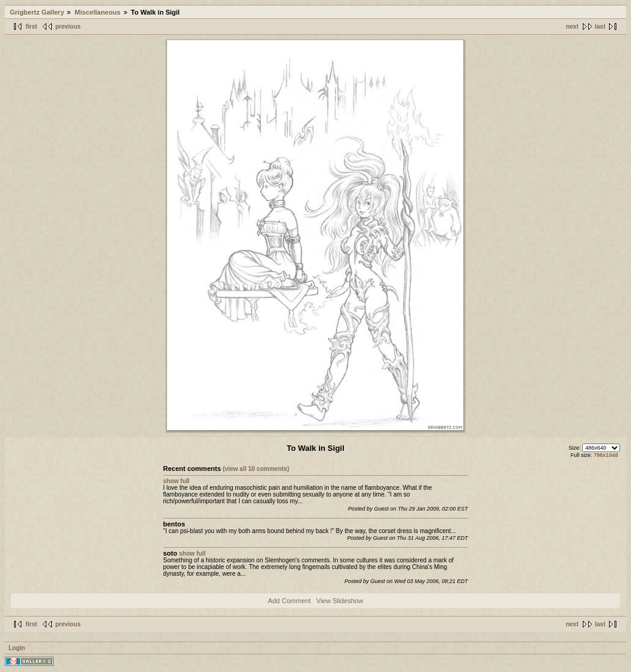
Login (17, 648)
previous (68, 27)
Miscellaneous (97, 12)
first (31, 27)
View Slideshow (340, 601)
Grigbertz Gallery (37, 12)
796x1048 (606, 455)
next (572, 27)
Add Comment (289, 601)
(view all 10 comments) (256, 469)
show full (176, 481)
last (600, 27)
